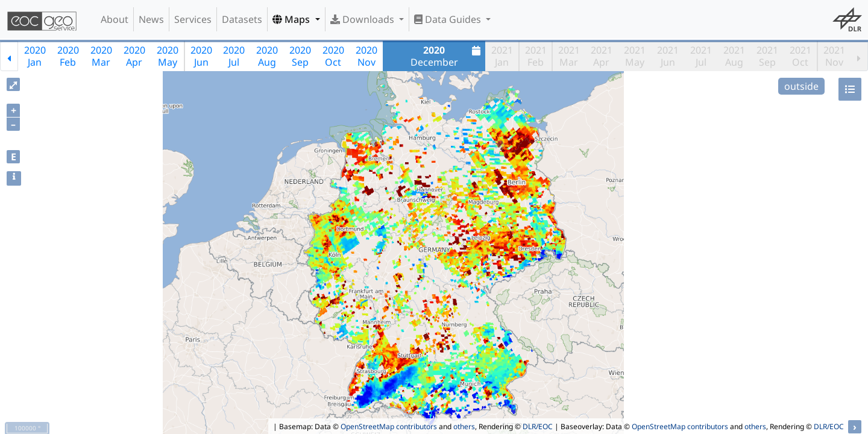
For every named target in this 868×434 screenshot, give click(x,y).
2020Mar (101, 56)
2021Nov (834, 56)
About (115, 19)
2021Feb (536, 56)
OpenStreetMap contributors (389, 426)
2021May (635, 56)
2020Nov (366, 56)
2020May (168, 56)
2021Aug (734, 56)
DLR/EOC (538, 426)
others (464, 426)
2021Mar (569, 56)
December (447, 56)
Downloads (363, 19)
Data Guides (449, 19)
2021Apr (602, 56)
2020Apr (134, 56)
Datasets (242, 19)
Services (193, 19)
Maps (292, 19)
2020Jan (35, 56)
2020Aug (267, 56)
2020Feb (68, 56)
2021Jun (668, 56)
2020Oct (333, 56)
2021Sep (767, 56)
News (151, 19)
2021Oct (800, 56)
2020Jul (234, 56)
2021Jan (502, 56)
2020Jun (201, 56)
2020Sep (300, 56)
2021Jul (701, 56)
